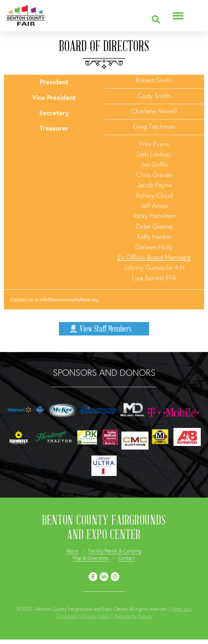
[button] (156, 20)
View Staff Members (101, 329)
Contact (127, 558)
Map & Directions (91, 558)
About (72, 551)
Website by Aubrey (133, 616)
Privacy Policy (96, 616)
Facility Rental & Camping (115, 551)
